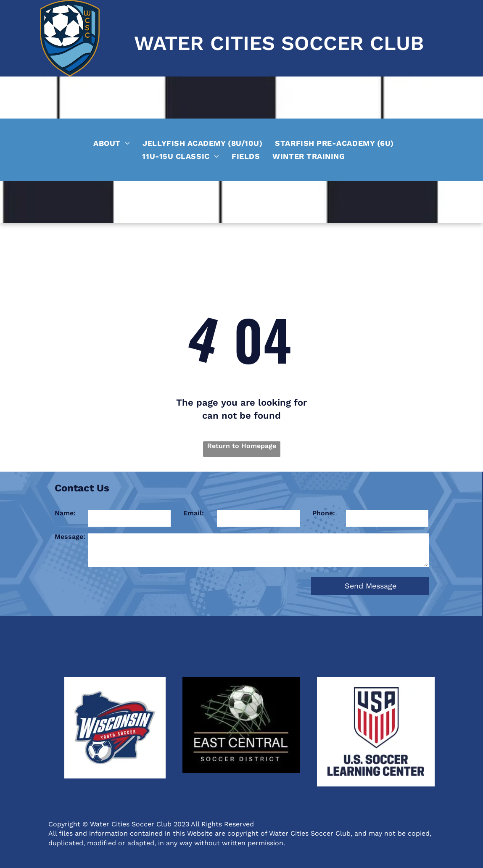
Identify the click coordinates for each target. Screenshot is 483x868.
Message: (70, 537)
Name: (65, 513)
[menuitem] (112, 142)
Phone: (324, 513)
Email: (194, 513)
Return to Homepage (242, 446)
